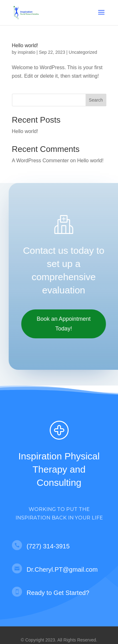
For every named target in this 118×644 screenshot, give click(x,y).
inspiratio (26, 52)
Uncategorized (83, 52)
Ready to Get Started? (58, 593)
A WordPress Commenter (40, 161)
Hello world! (25, 45)
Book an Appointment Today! (65, 324)
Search (96, 100)
